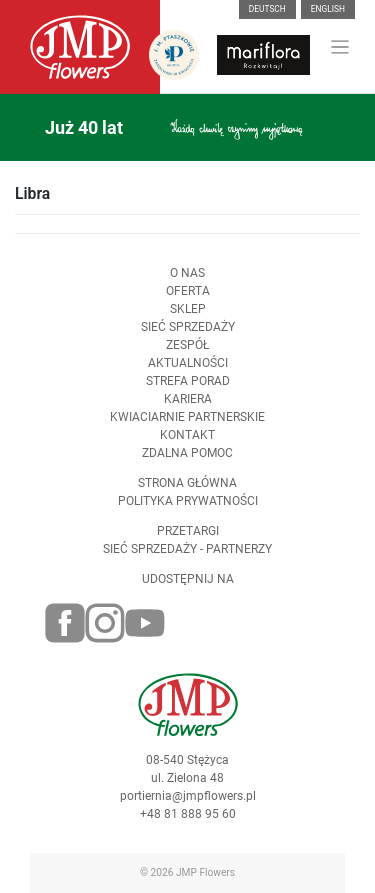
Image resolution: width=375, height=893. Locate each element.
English (328, 9)
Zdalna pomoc (187, 453)
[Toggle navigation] (340, 47)
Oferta (188, 291)
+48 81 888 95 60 (188, 814)
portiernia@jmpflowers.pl (188, 796)
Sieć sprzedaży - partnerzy (187, 549)
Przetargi (188, 531)
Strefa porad (188, 381)
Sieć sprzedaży (188, 327)
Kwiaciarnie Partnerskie (187, 417)
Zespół (187, 345)
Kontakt (187, 435)
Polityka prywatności (188, 501)
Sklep (188, 309)
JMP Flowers (205, 872)
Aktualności (188, 363)
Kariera (188, 399)
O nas (187, 273)
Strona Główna (187, 483)
